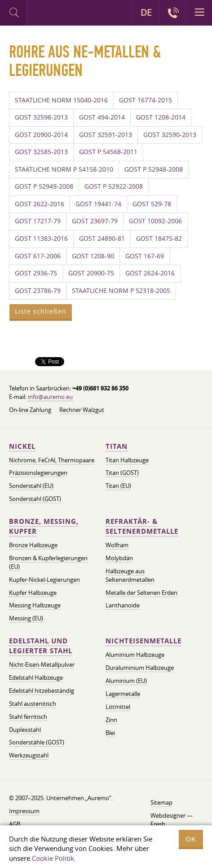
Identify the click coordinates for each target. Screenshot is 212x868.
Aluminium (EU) (126, 681)
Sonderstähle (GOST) (37, 742)
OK (191, 839)
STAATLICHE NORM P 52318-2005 (121, 291)
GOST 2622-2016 (40, 204)
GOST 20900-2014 (41, 135)
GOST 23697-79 (95, 221)
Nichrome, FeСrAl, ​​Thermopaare (52, 460)
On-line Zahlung (30, 410)
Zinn (111, 720)
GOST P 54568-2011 (108, 152)
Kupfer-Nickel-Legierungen (44, 580)
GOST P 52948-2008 (154, 169)
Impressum (24, 811)
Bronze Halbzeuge (33, 545)
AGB (15, 824)
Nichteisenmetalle (144, 641)
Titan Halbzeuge (127, 460)
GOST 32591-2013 (106, 135)
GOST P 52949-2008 (44, 186)
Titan (117, 446)
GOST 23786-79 (38, 291)
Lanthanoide (123, 605)
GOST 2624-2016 (150, 273)
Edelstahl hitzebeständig (42, 691)
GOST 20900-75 (91, 273)
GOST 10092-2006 (155, 221)
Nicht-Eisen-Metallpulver (42, 664)
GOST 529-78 (152, 204)
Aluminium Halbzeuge (135, 655)
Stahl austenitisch (33, 704)
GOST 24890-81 (102, 239)
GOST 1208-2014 (161, 117)
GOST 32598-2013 (41, 117)
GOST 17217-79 (38, 221)
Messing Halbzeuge (35, 605)
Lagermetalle (123, 694)
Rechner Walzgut (82, 410)
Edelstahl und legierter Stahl (41, 646)
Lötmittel (118, 707)
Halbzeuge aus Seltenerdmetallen (130, 575)
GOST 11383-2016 (41, 239)
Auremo (64, 14)
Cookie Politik (53, 858)
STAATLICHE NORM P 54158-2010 (64, 169)
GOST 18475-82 (159, 239)
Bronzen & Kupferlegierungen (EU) (48, 562)
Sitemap (161, 802)
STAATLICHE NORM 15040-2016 (61, 100)
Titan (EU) (118, 486)
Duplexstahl (25, 730)
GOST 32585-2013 (41, 152)
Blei (110, 733)
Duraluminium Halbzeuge (140, 668)
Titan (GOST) (122, 473)
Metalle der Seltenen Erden (141, 593)
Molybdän (119, 558)
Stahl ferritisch (28, 717)
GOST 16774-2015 (146, 100)
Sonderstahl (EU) (31, 486)
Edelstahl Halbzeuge (36, 678)
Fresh (158, 824)
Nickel (22, 446)
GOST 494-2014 (102, 117)
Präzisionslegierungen (38, 473)
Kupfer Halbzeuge (33, 593)
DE (146, 13)
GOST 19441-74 (98, 204)
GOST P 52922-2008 (114, 186)
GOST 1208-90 (93, 256)
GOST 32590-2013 (170, 135)
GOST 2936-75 (36, 273)
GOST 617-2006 (38, 256)
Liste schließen (41, 311)
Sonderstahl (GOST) (35, 499)
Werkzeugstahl (29, 755)
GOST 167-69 (145, 256)
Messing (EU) (26, 618)
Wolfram (117, 545)
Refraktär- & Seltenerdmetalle (142, 526)
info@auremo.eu (50, 397)
